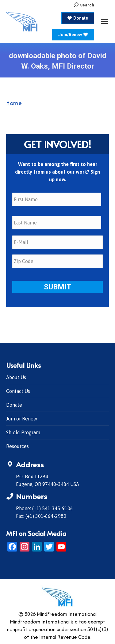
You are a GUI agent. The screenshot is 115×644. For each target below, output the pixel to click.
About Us (16, 377)
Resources (17, 446)
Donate (14, 405)
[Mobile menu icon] (105, 22)
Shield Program (23, 432)
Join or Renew (22, 419)
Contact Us (18, 391)
